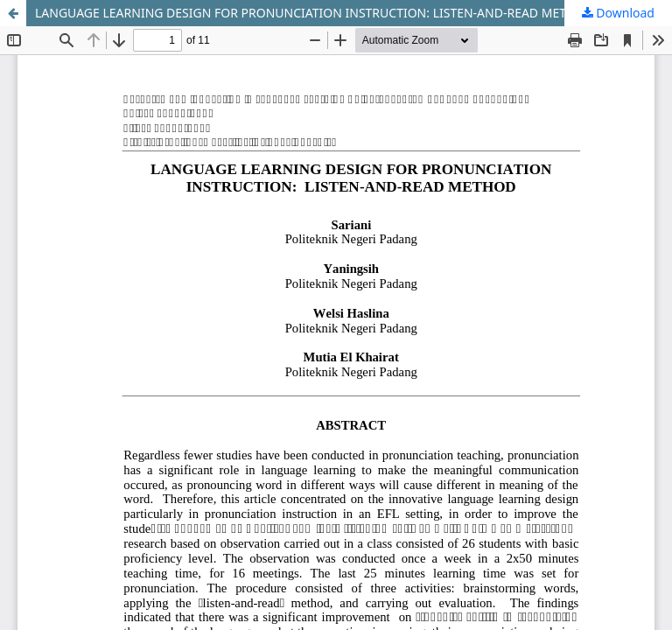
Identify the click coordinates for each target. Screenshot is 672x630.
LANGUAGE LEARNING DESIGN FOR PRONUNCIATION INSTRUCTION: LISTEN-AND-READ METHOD (315, 13)
